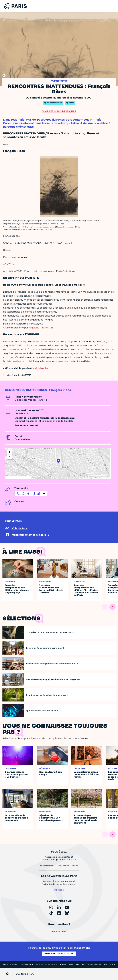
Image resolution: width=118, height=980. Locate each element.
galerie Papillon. (41, 328)
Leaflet (87, 478)
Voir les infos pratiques (59, 111)
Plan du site (110, 964)
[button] (58, 461)
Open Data (74, 964)
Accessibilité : (39, 964)
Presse (63, 964)
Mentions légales (11, 964)
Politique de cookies (92, 964)
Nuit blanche (41, 368)
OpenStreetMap (100, 478)
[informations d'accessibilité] (31, 494)
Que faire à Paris (25, 974)
